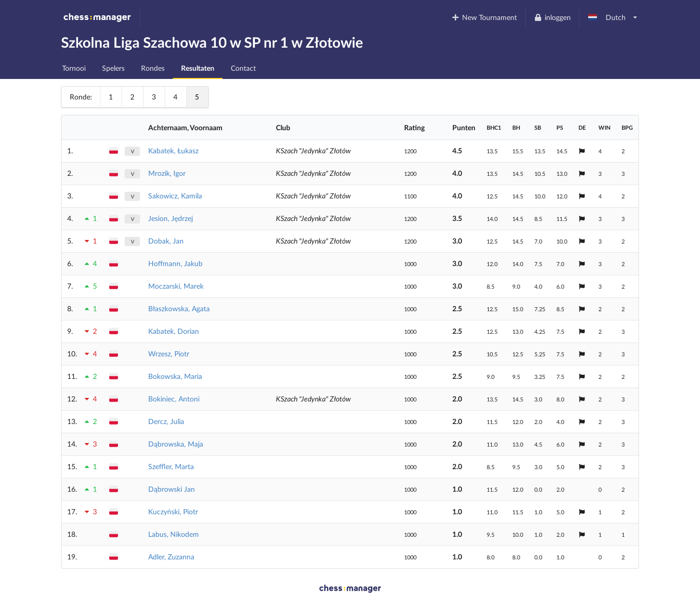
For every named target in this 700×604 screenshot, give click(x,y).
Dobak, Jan (166, 241)
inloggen (552, 17)
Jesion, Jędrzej (171, 218)
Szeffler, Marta (171, 466)
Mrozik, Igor (167, 173)
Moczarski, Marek (176, 286)
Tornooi (74, 68)
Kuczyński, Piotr (173, 511)
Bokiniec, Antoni (174, 399)
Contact (243, 68)
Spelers (113, 68)
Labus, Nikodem (174, 534)
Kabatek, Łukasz (173, 150)
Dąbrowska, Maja (176, 444)
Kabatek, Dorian (174, 331)
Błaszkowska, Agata (179, 308)
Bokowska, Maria (175, 376)
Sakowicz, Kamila (175, 196)
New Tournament (484, 17)
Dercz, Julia (166, 421)
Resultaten (198, 68)
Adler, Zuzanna (171, 557)
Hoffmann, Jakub (175, 263)
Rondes (153, 68)
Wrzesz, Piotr (169, 354)
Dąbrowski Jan (172, 489)
